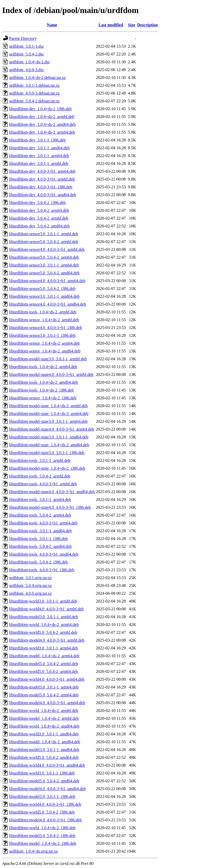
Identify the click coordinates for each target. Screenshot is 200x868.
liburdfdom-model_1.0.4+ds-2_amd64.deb (45, 742)
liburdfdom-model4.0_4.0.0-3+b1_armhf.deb (47, 640)
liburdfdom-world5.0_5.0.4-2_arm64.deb (43, 671)
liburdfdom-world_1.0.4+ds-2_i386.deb (42, 828)
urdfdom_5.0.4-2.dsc (27, 54)
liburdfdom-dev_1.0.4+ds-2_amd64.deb (42, 124)
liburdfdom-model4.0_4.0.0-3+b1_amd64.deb (47, 789)
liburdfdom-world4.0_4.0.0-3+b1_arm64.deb (47, 679)
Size (132, 25)
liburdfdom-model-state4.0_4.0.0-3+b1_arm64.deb (52, 429)
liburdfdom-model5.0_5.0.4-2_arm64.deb (44, 695)
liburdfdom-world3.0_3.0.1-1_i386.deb (42, 773)
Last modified (111, 25)
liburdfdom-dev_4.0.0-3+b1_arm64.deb (42, 171)
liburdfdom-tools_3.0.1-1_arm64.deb (40, 500)
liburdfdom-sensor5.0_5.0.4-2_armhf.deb (44, 242)
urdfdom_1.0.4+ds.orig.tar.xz (33, 851)
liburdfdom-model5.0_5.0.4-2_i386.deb (42, 836)
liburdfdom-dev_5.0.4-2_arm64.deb (39, 210)
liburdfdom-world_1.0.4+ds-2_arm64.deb (44, 625)
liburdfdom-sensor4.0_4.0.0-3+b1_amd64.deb (48, 304)
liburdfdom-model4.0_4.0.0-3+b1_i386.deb (45, 820)
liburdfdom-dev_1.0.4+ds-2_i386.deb (40, 109)
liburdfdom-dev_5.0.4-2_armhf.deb (39, 218)
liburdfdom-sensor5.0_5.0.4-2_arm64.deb (44, 257)
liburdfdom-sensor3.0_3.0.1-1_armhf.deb (44, 234)
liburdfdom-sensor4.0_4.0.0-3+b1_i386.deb (46, 328)
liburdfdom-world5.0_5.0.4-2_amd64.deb (44, 757)
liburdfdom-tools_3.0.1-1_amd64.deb (40, 531)
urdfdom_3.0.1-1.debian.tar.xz (34, 85)
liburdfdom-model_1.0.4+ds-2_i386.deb (43, 843)
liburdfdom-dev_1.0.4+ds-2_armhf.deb (42, 117)
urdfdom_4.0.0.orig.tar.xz (30, 593)
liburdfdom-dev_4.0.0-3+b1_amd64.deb (43, 195)
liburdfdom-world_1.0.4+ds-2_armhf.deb (44, 711)
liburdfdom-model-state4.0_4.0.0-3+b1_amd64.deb (52, 492)
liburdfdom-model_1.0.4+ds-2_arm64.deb (44, 656)
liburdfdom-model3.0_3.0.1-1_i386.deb (42, 796)
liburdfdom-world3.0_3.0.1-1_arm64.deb (43, 648)
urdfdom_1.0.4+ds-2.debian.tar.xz (37, 77)
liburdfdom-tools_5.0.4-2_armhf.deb (40, 476)
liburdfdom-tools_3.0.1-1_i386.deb (38, 539)
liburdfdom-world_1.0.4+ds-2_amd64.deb (44, 726)
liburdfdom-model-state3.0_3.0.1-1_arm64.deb (48, 421)
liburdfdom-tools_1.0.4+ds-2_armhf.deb (43, 312)
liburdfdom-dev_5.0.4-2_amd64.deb (39, 226)
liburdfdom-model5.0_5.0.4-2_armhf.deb (43, 664)
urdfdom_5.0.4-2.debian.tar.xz (34, 101)
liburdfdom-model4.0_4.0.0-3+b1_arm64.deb (47, 703)
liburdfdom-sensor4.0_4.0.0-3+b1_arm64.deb (47, 281)
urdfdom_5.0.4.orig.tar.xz (30, 585)
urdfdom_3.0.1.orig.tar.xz (30, 578)
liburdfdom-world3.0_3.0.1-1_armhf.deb (43, 601)
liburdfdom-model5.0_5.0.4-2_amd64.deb (44, 781)
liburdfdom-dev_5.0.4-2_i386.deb (37, 203)
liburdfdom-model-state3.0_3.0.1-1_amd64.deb (49, 437)
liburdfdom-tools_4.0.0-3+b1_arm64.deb (43, 523)
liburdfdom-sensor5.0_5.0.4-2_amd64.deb (44, 273)
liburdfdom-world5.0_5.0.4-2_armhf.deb (43, 632)
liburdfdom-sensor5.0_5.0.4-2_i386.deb (42, 289)
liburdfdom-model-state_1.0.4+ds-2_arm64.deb (49, 414)
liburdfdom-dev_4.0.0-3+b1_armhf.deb (42, 179)
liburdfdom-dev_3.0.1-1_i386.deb (37, 140)
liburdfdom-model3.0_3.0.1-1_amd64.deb (44, 750)
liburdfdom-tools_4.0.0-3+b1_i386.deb (42, 570)
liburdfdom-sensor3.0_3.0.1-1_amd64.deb (44, 296)
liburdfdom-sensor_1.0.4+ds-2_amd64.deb (45, 351)
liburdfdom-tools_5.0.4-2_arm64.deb (40, 515)
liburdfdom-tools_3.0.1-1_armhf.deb (40, 460)
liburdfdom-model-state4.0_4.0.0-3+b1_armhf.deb (51, 374)
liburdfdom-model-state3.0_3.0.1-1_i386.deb (47, 453)
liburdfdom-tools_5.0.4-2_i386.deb (38, 562)
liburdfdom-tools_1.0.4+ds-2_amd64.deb (43, 382)
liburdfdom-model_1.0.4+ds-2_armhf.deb (44, 718)
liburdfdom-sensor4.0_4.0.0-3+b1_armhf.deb (47, 249)
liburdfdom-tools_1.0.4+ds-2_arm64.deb (43, 367)
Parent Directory (23, 38)
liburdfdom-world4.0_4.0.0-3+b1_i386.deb (45, 804)
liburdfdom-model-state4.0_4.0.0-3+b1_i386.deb (50, 507)
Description (148, 25)
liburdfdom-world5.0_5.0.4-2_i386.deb (42, 812)
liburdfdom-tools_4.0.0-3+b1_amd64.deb (44, 554)
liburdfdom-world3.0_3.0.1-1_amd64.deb (44, 734)
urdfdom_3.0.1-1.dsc (27, 46)
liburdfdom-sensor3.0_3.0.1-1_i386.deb (42, 335)
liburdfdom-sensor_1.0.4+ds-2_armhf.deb (44, 320)
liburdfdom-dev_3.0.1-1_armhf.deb (39, 163)
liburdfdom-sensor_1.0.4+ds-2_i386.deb (43, 398)
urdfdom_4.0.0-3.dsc (27, 70)
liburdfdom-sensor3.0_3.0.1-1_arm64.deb (44, 265)
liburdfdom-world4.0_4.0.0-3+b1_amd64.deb (47, 765)
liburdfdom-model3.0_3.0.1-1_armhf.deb (43, 617)
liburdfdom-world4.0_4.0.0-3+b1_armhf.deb (46, 609)
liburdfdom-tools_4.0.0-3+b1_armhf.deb (43, 484)
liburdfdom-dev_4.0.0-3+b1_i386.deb (41, 187)
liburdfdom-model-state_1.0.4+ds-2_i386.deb (47, 468)
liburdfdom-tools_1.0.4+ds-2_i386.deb (42, 390)
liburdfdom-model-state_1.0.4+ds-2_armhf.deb (48, 406)
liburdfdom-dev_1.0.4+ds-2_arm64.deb (42, 132)
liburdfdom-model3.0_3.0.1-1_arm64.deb (44, 687)
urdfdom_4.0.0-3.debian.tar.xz (34, 93)
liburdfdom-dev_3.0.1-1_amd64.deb (39, 148)
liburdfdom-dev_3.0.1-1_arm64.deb (39, 156)
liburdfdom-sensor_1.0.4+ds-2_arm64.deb (44, 343)
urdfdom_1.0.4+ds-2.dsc (30, 62)
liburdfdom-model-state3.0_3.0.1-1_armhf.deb (48, 359)
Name (52, 25)
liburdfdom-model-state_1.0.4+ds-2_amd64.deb (49, 445)
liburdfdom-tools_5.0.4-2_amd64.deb (40, 546)
